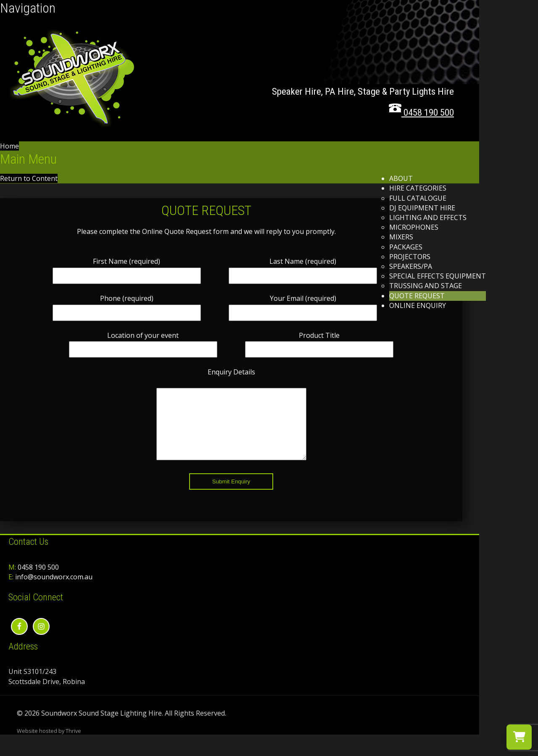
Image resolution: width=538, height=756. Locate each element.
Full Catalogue (418, 198)
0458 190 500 (38, 580)
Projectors (410, 257)
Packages (406, 247)
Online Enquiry (418, 305)
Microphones (414, 227)
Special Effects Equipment (438, 276)
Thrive (73, 743)
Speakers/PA (411, 266)
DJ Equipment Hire (422, 208)
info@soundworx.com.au (54, 589)
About (401, 178)
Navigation (28, 8)
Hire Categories (418, 188)
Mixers (401, 237)
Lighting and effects (428, 218)
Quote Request (417, 296)
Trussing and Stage (426, 286)
